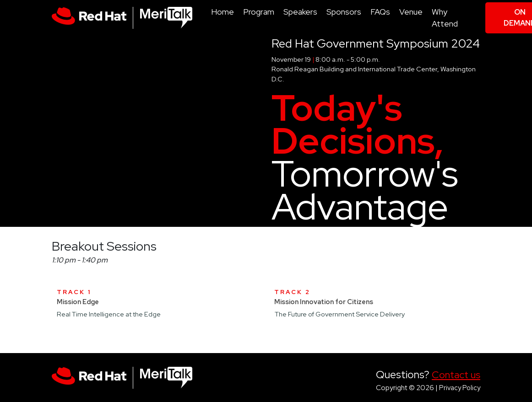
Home (223, 12)
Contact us (456, 375)
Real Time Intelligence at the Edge (109, 314)
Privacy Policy (460, 388)
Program (259, 12)
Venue (411, 12)
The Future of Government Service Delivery (340, 314)
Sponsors (344, 12)
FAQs (380, 12)
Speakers (300, 12)
